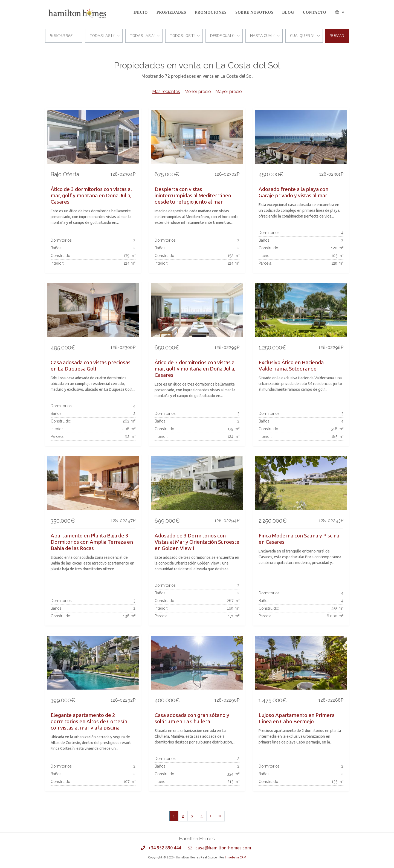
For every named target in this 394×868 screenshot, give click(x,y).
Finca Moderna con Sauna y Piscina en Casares (299, 539)
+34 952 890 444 (165, 848)
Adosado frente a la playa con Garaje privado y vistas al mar (293, 192)
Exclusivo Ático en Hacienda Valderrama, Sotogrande (291, 365)
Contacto (315, 12)
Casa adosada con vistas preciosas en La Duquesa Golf (91, 365)
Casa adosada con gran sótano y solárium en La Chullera (192, 718)
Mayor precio (229, 92)
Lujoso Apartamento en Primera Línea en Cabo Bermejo (297, 718)
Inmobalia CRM (236, 857)
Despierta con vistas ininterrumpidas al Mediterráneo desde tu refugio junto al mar (193, 195)
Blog (288, 12)
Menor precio (198, 92)
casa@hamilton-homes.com (223, 848)
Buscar (337, 36)
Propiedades (171, 12)
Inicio (141, 12)
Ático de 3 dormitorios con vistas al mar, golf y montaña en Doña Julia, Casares (91, 195)
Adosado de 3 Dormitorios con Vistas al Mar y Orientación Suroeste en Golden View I (197, 542)
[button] (340, 12)
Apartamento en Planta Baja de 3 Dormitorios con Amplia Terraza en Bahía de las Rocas (92, 542)
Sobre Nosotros (254, 12)
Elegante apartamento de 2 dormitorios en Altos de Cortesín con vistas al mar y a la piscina (89, 721)
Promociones (211, 12)
